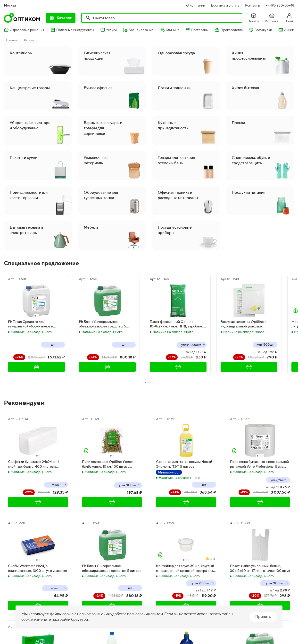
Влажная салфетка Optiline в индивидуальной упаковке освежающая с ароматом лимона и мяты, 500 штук (248, 324)
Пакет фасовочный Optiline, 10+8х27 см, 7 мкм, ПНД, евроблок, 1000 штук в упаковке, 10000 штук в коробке (177, 324)
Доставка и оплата (225, 5)
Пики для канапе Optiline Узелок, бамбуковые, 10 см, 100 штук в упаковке (108, 464)
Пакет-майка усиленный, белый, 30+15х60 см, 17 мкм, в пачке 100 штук (260, 568)
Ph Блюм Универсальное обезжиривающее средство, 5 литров (103, 324)
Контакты (252, 5)
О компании (196, 5)
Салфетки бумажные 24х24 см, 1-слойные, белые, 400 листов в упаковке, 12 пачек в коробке (34, 464)
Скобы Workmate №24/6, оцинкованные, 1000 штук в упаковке (37, 568)
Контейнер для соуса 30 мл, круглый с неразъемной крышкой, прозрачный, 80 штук (186, 568)
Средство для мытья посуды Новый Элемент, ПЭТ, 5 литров (184, 464)
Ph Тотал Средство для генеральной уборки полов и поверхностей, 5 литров (31, 324)
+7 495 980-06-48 (280, 5)
